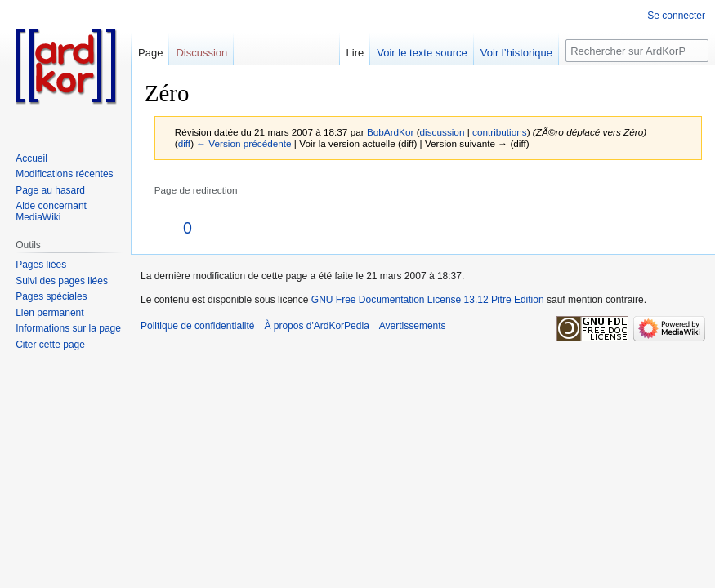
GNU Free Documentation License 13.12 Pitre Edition (428, 300)
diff (184, 143)
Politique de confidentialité (197, 326)
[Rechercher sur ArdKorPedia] (637, 51)
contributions (500, 132)
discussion (442, 132)
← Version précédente (244, 143)
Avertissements (413, 326)
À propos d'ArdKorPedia (316, 326)
